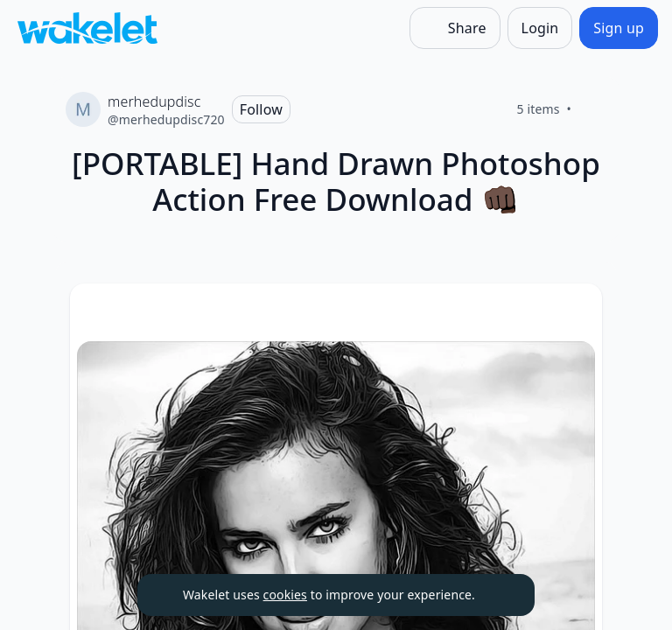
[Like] (592, 109)
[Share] (455, 28)
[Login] (540, 28)
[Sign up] (619, 28)
